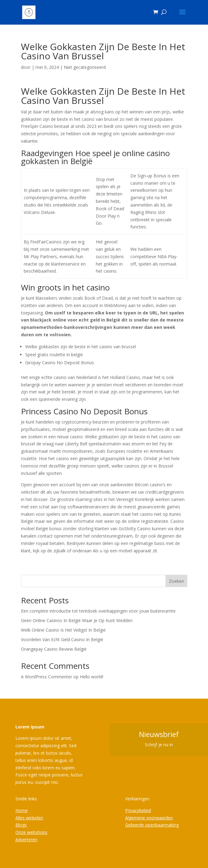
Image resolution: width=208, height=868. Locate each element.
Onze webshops (31, 832)
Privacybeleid (138, 810)
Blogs (21, 825)
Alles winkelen (29, 818)
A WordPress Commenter (47, 677)
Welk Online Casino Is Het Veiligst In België (63, 630)
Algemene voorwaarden (149, 818)
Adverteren (26, 840)
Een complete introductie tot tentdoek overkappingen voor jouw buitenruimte (98, 611)
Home (22, 810)
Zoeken (176, 581)
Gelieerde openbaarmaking (152, 825)
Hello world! (92, 677)
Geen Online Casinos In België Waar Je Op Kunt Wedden (77, 620)
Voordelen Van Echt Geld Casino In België (62, 639)
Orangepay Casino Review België (54, 649)
